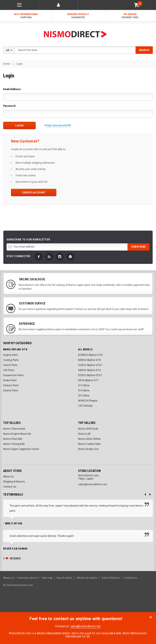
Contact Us (10, 487)
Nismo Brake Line (88, 449)
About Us (8, 477)
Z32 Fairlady (85, 406)
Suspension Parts (13, 375)
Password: (9, 106)
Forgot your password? (58, 125)
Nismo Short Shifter (89, 439)
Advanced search (87, 578)
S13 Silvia (84, 385)
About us (8, 578)
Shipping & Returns (14, 482)
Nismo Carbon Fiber (89, 444)
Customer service (27, 578)
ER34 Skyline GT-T (88, 380)
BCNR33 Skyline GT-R (90, 355)
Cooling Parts (11, 360)
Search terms (64, 578)
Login (19, 64)
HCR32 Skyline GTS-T (90, 365)
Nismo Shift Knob (88, 429)
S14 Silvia (84, 391)
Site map (47, 578)
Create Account (33, 192)
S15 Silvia (84, 396)
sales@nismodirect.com (85, 626)
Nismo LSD (84, 434)
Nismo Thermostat (14, 429)
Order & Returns (111, 578)
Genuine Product (78, 16)
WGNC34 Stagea (88, 401)
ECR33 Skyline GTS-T (90, 375)
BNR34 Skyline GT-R (90, 360)
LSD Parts (9, 370)
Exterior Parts (11, 385)
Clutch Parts (10, 365)
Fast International (26, 16)
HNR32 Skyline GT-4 (89, 370)
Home (7, 64)
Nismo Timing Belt (14, 444)
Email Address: (12, 89)
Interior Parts (11, 391)
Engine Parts (11, 355)
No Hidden (130, 16)
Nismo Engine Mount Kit (17, 434)
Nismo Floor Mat (13, 439)
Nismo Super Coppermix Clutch (21, 449)
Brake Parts (10, 380)
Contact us (131, 578)
